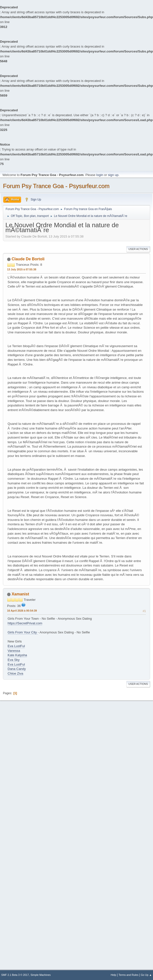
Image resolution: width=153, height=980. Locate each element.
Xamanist (20, 594)
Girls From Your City (23, 632)
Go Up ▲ (146, 975)
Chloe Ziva (15, 673)
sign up (113, 175)
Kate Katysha (17, 655)
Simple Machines (41, 975)
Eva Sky (14, 660)
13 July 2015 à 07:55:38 (22, 269)
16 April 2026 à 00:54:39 (22, 611)
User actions (138, 249)
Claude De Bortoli (28, 259)
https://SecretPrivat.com (25, 623)
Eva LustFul (16, 646)
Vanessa (14, 651)
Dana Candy (17, 669)
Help (114, 975)
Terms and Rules (129, 975)
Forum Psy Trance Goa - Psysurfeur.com (56, 186)
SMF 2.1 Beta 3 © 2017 (15, 975)
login (100, 175)
